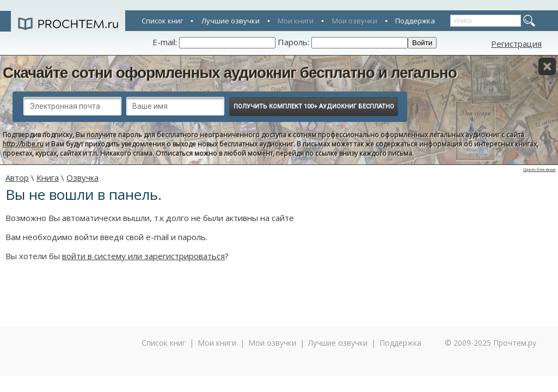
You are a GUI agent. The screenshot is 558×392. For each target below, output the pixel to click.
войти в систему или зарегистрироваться (143, 256)
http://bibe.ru (23, 144)
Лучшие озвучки (231, 21)
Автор (17, 177)
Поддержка (415, 21)
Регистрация (516, 44)
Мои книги (296, 21)
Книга (48, 177)
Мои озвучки (355, 21)
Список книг (162, 21)
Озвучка (82, 177)
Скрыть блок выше (539, 170)
